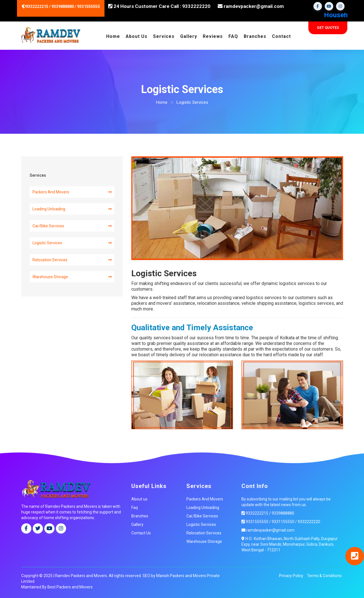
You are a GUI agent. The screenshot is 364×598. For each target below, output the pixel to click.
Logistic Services (72, 243)
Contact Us (141, 533)
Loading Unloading (72, 209)
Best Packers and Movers (70, 587)
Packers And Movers (72, 192)
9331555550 (255, 521)
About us (139, 499)
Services (164, 36)
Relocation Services (72, 260)
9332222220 (309, 521)
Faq (135, 507)
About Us (137, 36)
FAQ (233, 36)
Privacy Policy (291, 575)
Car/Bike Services (72, 226)
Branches (255, 36)
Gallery (189, 36)
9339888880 (283, 513)
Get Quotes (328, 28)
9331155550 (283, 521)
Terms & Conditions (324, 575)
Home (113, 36)
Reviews (213, 36)
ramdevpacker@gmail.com (251, 6)
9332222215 (255, 513)
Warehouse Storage (72, 277)
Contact (281, 36)
